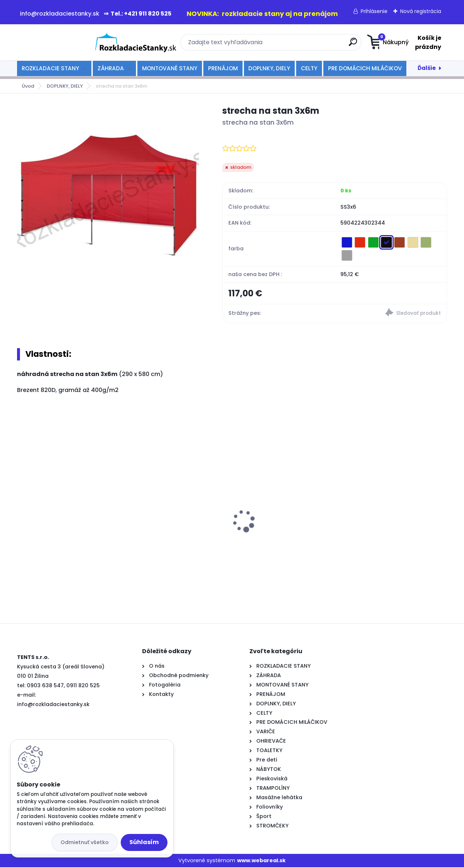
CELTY (309, 68)
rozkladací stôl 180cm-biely (388, 504)
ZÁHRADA (111, 68)
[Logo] (61, 42)
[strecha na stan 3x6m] (108, 195)
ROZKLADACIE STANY (50, 68)
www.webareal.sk (261, 861)
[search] (303, 45)
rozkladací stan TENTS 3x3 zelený (286, 505)
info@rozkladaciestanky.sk (53, 705)
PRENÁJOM (223, 68)
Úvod (28, 86)
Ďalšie (427, 68)
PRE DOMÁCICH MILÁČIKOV (365, 68)
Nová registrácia (421, 11)
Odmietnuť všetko (85, 842)
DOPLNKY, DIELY (269, 68)
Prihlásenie (374, 11)
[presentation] (22, 510)
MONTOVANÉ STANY (170, 68)
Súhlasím (144, 842)
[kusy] (39, 577)
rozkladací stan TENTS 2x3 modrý (168, 520)
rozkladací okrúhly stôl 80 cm (64, 528)
